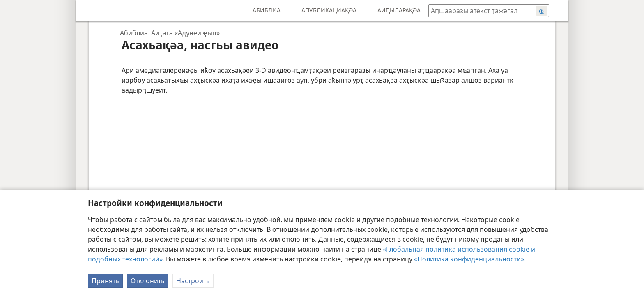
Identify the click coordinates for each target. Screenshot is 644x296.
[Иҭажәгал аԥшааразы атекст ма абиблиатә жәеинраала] (478, 10)
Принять (105, 281)
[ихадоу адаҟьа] (88, 11)
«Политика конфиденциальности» (469, 259)
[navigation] (167, 33)
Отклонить (148, 281)
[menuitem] (88, 11)
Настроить (193, 281)
